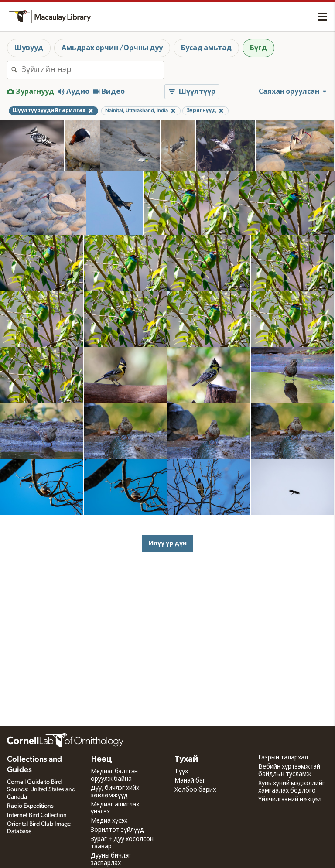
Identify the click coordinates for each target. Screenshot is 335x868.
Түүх (181, 772)
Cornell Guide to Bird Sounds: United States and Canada (41, 789)
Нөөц (101, 759)
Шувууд (29, 48)
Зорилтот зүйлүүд (117, 830)
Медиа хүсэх (109, 821)
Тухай (186, 759)
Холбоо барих (195, 790)
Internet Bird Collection (37, 815)
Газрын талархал (283, 758)
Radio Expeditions (30, 806)
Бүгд (258, 48)
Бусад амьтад (206, 48)
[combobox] (92, 70)
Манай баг (190, 781)
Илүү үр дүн (168, 543)
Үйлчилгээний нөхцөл (290, 800)
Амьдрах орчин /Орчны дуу (112, 48)
